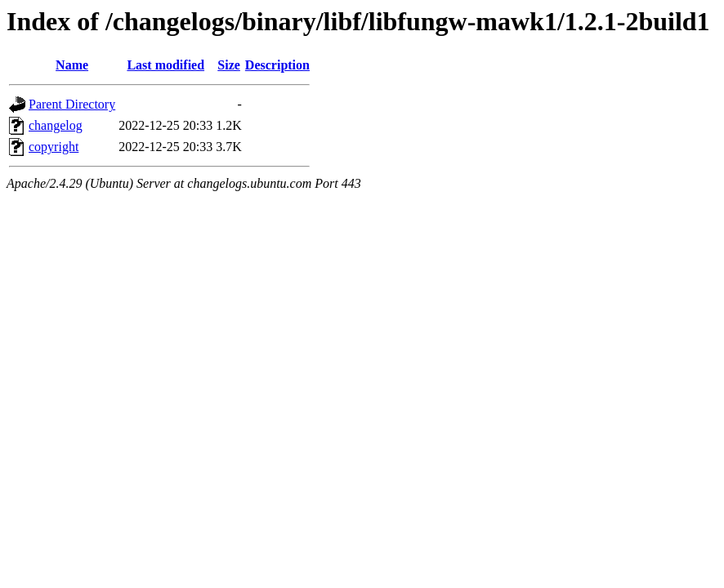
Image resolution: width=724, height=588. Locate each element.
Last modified (165, 65)
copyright (54, 147)
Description (277, 65)
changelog (56, 125)
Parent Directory (72, 104)
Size (229, 65)
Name (72, 65)
